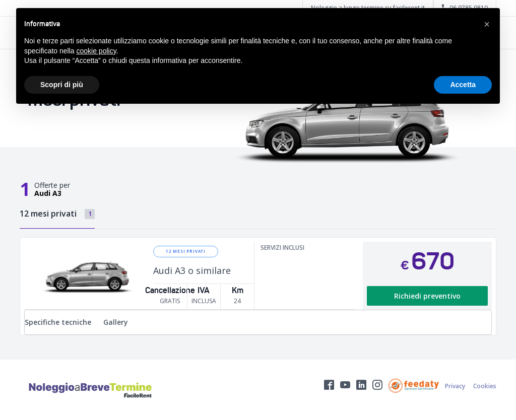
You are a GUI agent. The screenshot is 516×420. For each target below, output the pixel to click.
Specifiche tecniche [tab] (58, 322)
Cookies (485, 386)
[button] (487, 24)
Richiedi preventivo (427, 296)
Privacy (455, 386)
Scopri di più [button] (62, 85)
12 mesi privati (186, 251)
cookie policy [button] (96, 51)
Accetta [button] (463, 85)
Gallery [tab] (116, 322)
